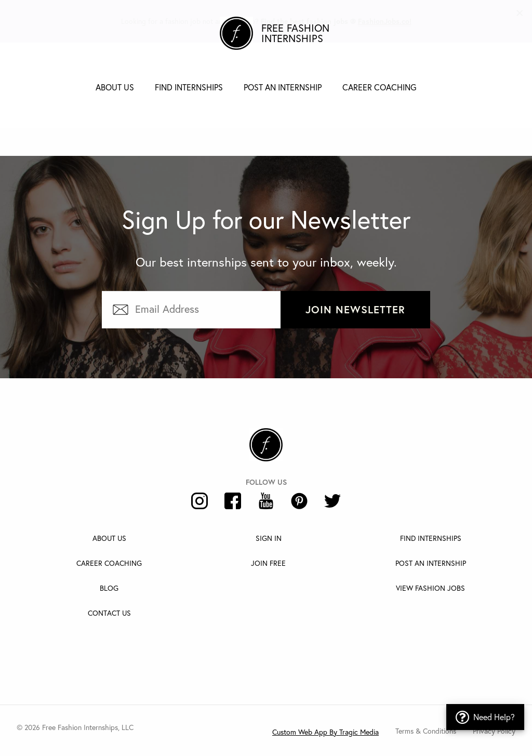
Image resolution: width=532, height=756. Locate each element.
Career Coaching (379, 87)
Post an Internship (283, 87)
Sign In (269, 538)
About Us (115, 87)
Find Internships (189, 87)
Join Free (268, 563)
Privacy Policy (494, 731)
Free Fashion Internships (295, 33)
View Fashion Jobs (430, 588)
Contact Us (109, 613)
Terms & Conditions (426, 731)
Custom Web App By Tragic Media (325, 732)
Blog (109, 588)
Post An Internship (431, 563)
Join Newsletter (355, 309)
